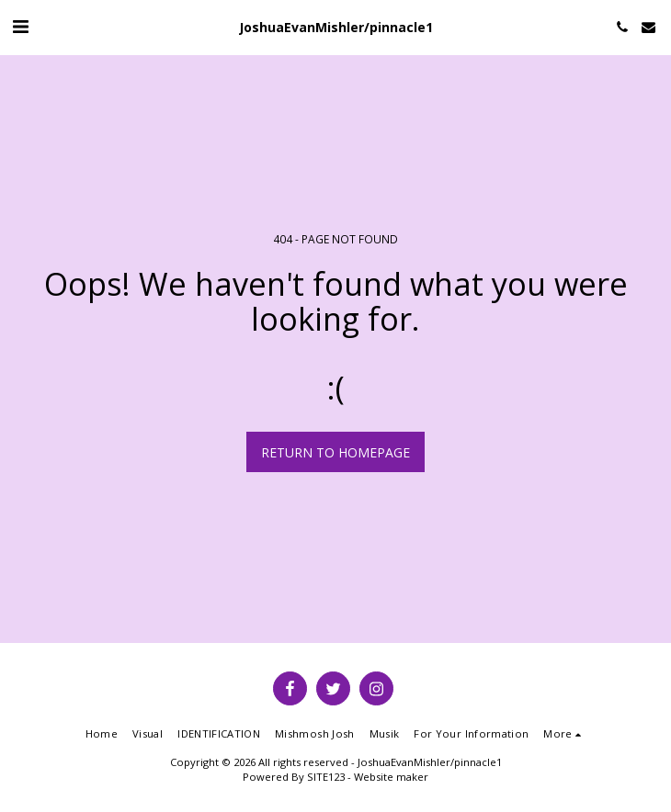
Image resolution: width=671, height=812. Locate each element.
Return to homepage (335, 452)
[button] (20, 26)
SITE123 (326, 777)
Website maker (391, 777)
